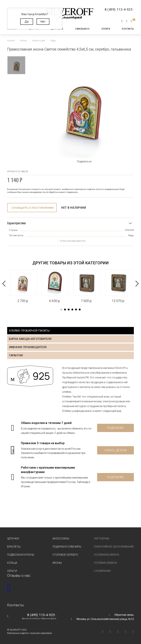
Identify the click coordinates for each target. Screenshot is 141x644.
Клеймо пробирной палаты (29, 331)
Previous (4, 284)
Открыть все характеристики (73, 241)
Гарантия (16, 355)
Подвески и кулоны (21, 555)
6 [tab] (80, 310)
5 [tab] (76, 310)
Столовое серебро (65, 555)
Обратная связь (124, 615)
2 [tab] (65, 310)
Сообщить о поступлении (32, 208)
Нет (43, 22)
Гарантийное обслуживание (114, 547)
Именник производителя (28, 347)
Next (137, 284)
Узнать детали (115, 450)
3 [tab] (69, 310)
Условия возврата (106, 555)
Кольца (12, 563)
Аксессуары (61, 539)
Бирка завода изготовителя (30, 339)
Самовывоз (82, 29)
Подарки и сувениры (67, 547)
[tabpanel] (23, 286)
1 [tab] (61, 310)
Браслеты (14, 547)
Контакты (128, 29)
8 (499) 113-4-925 (41, 615)
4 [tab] (72, 310)
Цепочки (13, 539)
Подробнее (115, 428)
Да (27, 22)
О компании (102, 571)
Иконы (57, 563)
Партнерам (101, 539)
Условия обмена (105, 563)
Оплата (106, 29)
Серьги (12, 571)
